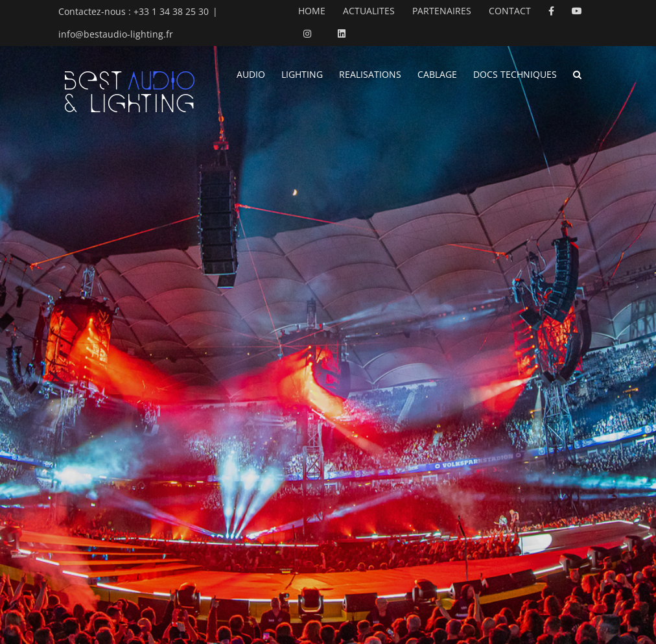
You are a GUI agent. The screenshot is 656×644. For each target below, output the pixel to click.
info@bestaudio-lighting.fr (116, 34)
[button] (577, 73)
